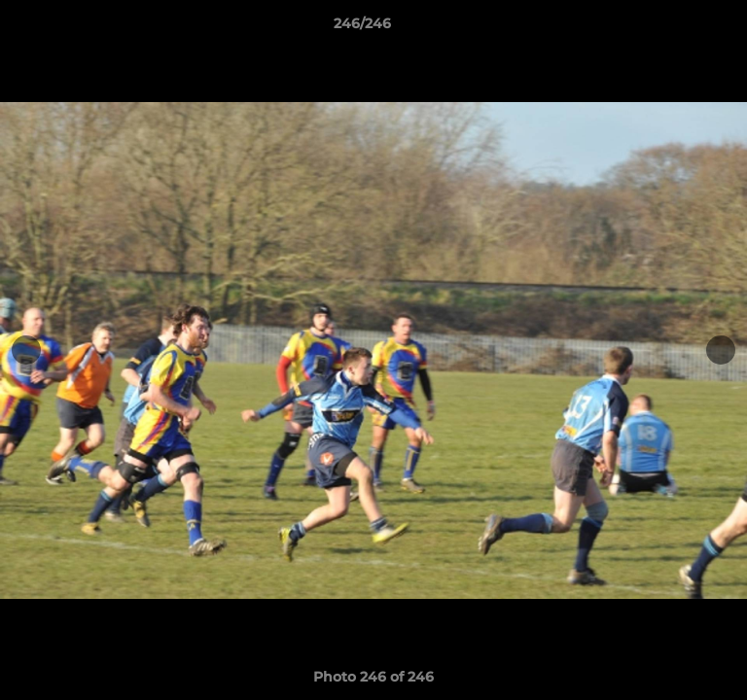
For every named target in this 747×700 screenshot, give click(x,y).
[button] (677, 28)
